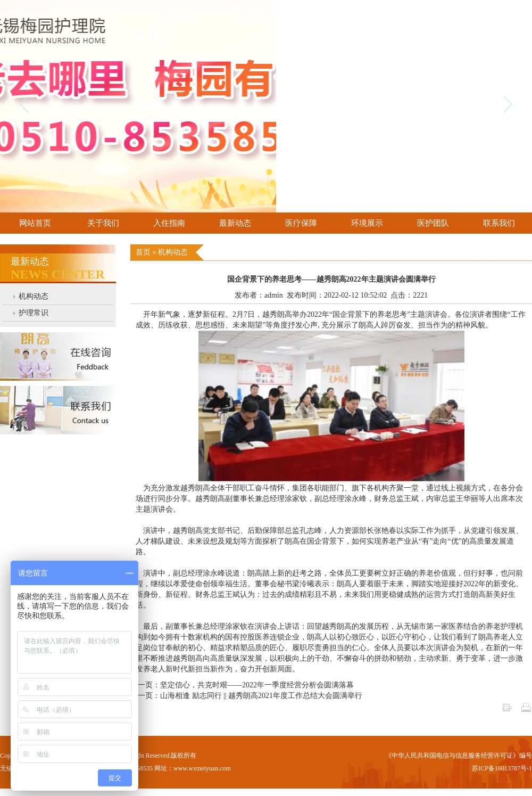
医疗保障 (301, 223)
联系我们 (499, 223)
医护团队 (433, 223)
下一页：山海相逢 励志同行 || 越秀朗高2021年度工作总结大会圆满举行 (246, 696)
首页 (144, 252)
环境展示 (367, 223)
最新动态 (235, 223)
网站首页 (35, 223)
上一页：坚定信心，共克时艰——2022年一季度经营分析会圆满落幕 (242, 685)
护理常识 (34, 313)
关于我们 (103, 223)
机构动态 (34, 296)
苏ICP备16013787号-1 (502, 768)
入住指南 (169, 223)
